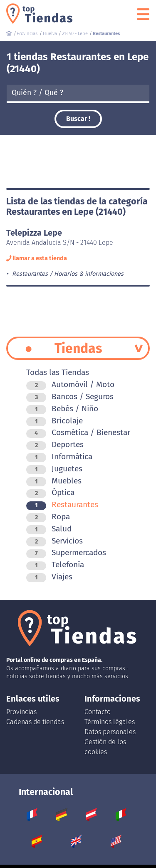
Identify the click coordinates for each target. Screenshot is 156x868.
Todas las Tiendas (58, 372)
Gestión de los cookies (105, 747)
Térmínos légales (110, 722)
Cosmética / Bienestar (78, 432)
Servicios (54, 541)
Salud (49, 529)
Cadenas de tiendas (35, 722)
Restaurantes (62, 504)
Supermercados (66, 552)
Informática (59, 457)
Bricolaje (54, 421)
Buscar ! (78, 119)
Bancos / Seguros (70, 396)
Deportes (55, 444)
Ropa (48, 517)
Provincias (21, 712)
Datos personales (110, 732)
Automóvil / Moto (70, 384)
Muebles (54, 481)
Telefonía (55, 565)
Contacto (98, 712)
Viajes (49, 577)
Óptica (50, 492)
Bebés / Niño (62, 409)
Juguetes (54, 469)
